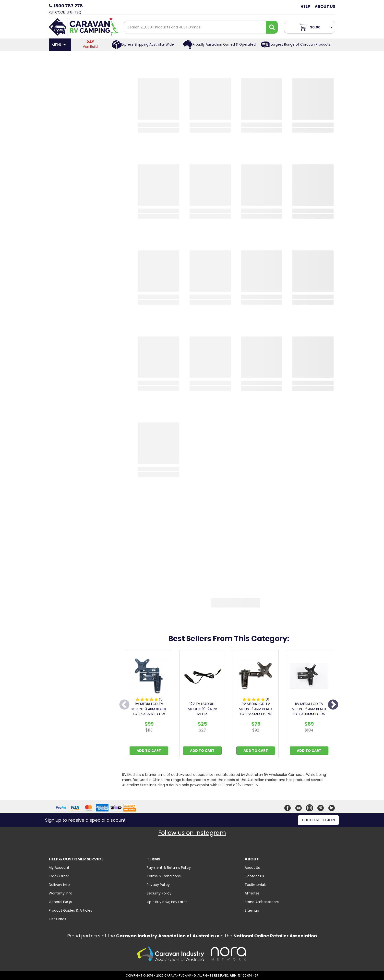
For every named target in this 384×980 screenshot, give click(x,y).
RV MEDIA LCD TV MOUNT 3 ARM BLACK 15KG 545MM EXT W (149, 709)
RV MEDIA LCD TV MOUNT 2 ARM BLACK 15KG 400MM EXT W (309, 709)
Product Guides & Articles (70, 910)
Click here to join (318, 820)
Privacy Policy (158, 885)
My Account (59, 868)
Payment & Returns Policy (169, 868)
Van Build (90, 44)
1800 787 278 (68, 6)
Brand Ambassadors (262, 902)
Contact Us (254, 876)
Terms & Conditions (164, 876)
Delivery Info (59, 885)
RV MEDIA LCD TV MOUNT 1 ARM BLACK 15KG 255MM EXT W (256, 709)
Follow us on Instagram (192, 833)
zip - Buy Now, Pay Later (167, 902)
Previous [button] (124, 705)
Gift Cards (57, 919)
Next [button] (333, 705)
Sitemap (252, 910)
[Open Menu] (60, 45)
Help (305, 6)
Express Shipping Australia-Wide (148, 44)
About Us (325, 6)
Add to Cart (149, 751)
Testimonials (256, 885)
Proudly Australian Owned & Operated (224, 44)
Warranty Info (60, 893)
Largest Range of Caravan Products (300, 44)
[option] (149, 705)
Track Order (59, 876)
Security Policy (159, 893)
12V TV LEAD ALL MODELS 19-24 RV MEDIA (202, 709)
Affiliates (252, 893)
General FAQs (60, 902)
